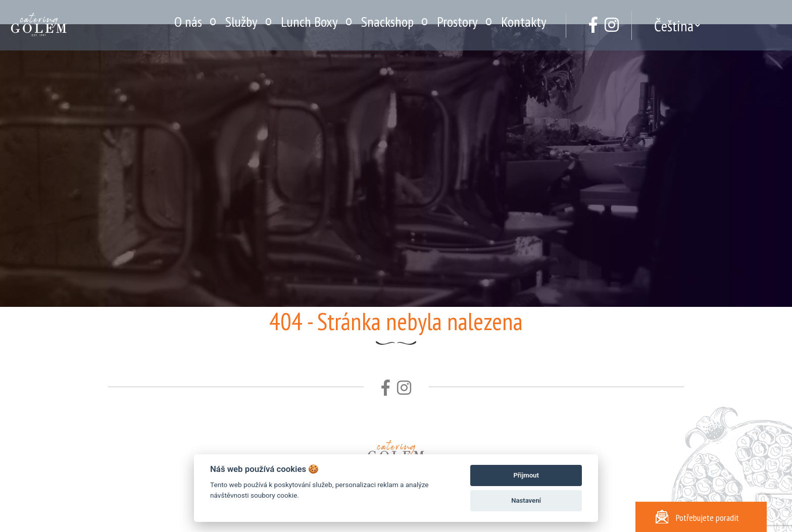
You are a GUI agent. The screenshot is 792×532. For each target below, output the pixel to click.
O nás (188, 21)
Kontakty (524, 21)
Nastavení (526, 500)
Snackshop (387, 21)
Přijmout (526, 475)
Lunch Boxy (309, 21)
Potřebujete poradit (697, 517)
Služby (241, 21)
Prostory (457, 21)
